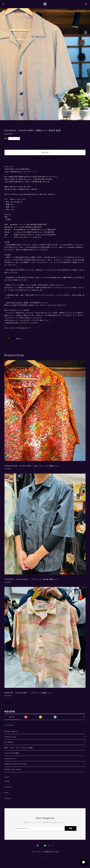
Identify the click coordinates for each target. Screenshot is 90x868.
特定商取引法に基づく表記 (51, 852)
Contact (8, 798)
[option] (45, 64)
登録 (71, 828)
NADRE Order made (13, 769)
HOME (7, 781)
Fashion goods (10, 737)
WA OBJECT (9, 742)
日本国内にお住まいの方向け (45, 158)
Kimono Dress (10, 758)
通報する (19, 339)
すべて (12, 717)
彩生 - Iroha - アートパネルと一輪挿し (19, 748)
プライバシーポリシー (37, 852)
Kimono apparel (11, 731)
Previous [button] (2, 64)
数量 (6, 139)
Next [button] (88, 64)
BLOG (7, 793)
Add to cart (45, 152)
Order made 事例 (12, 753)
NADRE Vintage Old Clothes (16, 764)
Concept (8, 787)
